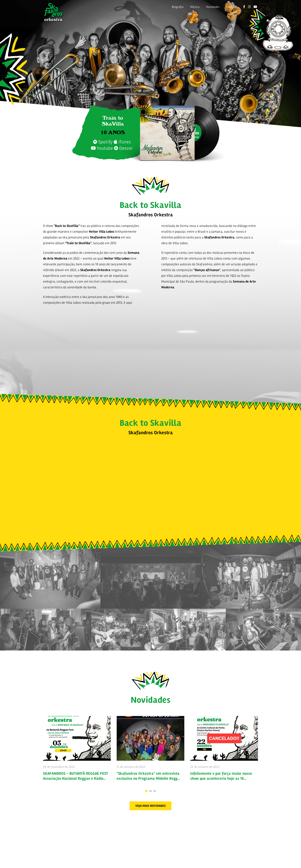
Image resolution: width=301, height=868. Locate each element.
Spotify (103, 142)
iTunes (122, 142)
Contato (231, 7)
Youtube (102, 148)
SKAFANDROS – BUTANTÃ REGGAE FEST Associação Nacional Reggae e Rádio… (76, 776)
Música (195, 7)
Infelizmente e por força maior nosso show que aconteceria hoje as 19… (221, 776)
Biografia (178, 7)
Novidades (213, 7)
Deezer (123, 148)
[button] (150, 806)
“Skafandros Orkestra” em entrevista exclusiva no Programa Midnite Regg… (148, 776)
